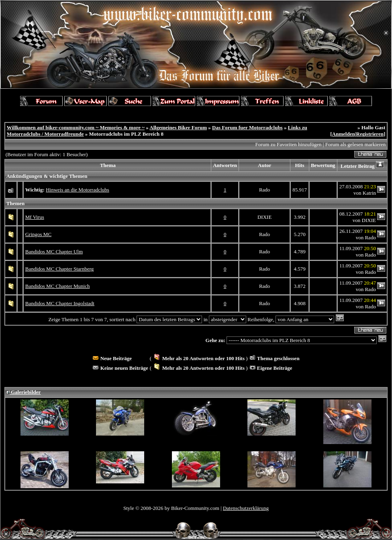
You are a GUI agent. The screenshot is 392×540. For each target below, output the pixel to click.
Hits (300, 165)
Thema (108, 165)
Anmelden (344, 134)
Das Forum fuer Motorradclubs (247, 127)
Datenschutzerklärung (246, 508)
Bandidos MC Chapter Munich (58, 286)
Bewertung (323, 165)
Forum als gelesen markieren (356, 144)
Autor (264, 165)
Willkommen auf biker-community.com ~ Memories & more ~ (76, 127)
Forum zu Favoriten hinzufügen (289, 144)
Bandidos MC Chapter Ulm (54, 252)
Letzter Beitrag (358, 166)
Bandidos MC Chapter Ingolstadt (60, 303)
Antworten (225, 165)
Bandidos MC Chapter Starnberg (60, 269)
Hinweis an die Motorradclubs (78, 190)
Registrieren (370, 134)
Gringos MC (38, 234)
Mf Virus (35, 217)
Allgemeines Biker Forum (178, 127)
